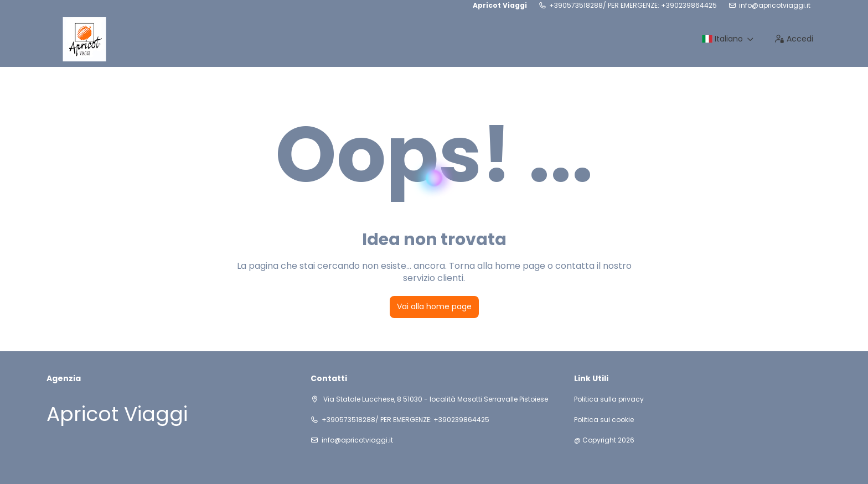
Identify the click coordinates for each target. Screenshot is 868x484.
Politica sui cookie (604, 420)
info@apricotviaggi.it (775, 6)
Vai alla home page (434, 306)
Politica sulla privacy (609, 399)
